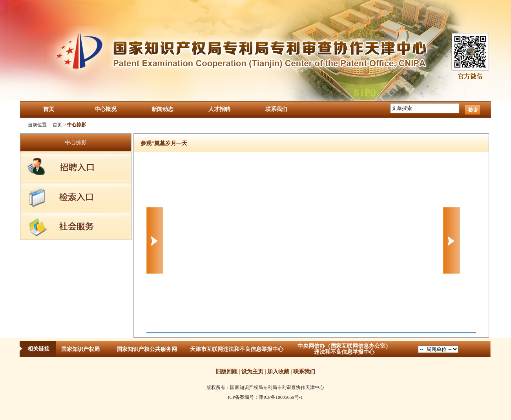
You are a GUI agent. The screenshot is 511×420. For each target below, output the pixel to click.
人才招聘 (219, 109)
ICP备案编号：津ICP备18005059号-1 (265, 397)
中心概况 (106, 109)
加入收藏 (278, 372)
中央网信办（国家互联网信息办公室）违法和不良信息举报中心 (344, 349)
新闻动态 (162, 109)
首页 (49, 109)
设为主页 (252, 372)
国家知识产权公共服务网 (147, 349)
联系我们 (276, 109)
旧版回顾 (226, 372)
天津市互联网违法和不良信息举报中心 (237, 349)
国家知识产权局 (80, 349)
